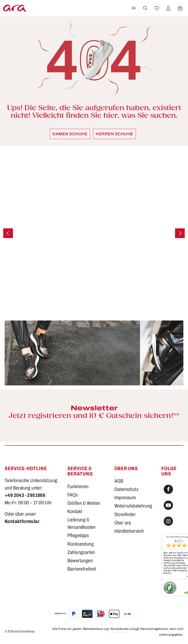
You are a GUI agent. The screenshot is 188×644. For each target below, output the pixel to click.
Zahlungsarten (81, 552)
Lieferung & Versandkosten (81, 523)
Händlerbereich (129, 531)
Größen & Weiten (84, 503)
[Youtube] (168, 505)
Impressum (125, 497)
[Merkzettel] (157, 8)
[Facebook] (168, 489)
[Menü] (134, 8)
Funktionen (78, 486)
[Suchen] (145, 8)
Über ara (123, 523)
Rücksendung (81, 544)
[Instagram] (168, 521)
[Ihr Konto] (168, 8)
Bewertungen (80, 561)
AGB (119, 481)
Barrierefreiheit (82, 569)
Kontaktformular (22, 521)
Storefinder (125, 514)
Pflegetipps (78, 535)
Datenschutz (126, 489)
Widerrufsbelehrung (133, 506)
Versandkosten (119, 629)
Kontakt (75, 511)
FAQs (73, 495)
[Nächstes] (180, 233)
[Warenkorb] (180, 8)
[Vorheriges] (8, 233)
